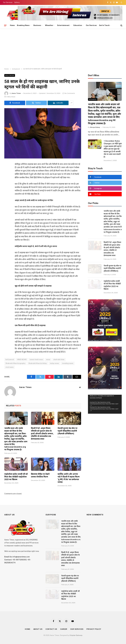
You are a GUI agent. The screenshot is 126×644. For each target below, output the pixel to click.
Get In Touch (104, 25)
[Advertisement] (63, 48)
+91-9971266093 (20, 560)
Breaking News (23, 25)
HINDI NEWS (22, 360)
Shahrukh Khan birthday (38, 363)
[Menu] (5, 25)
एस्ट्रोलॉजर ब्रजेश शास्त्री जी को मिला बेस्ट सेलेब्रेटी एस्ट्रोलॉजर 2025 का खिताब (16, 477)
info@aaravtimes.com (21, 557)
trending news (68, 363)
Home (12, 25)
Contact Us (51, 629)
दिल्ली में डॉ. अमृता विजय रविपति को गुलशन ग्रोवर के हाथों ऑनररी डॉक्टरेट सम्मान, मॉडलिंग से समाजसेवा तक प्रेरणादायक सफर (42, 434)
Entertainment (63, 25)
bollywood (10, 75)
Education (78, 25)
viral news (10, 367)
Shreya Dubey (95, 127)
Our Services (8, 2)
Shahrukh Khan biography (15, 363)
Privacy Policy (94, 629)
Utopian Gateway (76, 635)
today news (55, 363)
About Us (38, 629)
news (48, 360)
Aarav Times (16, 93)
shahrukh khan (59, 360)
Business (37, 25)
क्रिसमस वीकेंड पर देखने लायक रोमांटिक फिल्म (40, 475)
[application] (105, 404)
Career (64, 629)
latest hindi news (36, 360)
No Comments (69, 93)
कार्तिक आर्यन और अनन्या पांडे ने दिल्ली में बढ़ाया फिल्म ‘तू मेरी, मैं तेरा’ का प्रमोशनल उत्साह (69, 478)
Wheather (49, 25)
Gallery (17, 2)
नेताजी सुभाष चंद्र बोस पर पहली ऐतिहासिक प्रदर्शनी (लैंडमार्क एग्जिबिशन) (67, 431)
